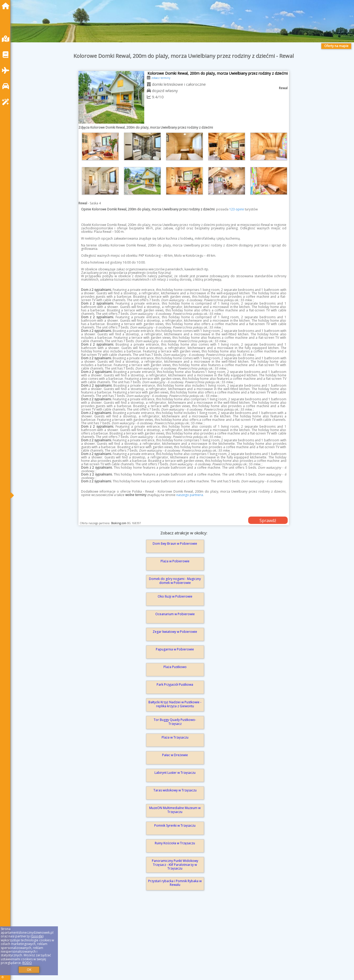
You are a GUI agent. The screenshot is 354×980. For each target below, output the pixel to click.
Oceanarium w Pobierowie (175, 614)
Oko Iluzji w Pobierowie (175, 596)
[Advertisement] (174, 943)
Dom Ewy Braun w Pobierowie (175, 544)
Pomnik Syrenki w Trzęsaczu (175, 825)
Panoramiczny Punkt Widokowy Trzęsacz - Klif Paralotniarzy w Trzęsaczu (175, 865)
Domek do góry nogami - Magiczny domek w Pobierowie (175, 581)
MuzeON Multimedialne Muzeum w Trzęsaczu (175, 810)
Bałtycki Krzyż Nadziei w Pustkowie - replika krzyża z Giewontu (175, 704)
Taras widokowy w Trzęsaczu (175, 790)
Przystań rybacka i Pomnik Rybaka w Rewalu (175, 883)
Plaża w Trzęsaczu (175, 737)
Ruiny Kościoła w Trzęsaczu (175, 843)
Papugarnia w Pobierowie (175, 649)
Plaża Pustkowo (175, 667)
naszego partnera (190, 495)
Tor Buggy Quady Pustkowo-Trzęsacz (175, 722)
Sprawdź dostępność (268, 521)
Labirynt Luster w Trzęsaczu (175, 773)
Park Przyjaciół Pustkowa (175, 685)
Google (37, 936)
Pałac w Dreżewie (175, 755)
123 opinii (237, 209)
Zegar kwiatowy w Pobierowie (175, 632)
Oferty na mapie (336, 46)
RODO (27, 963)
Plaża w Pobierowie (175, 561)
